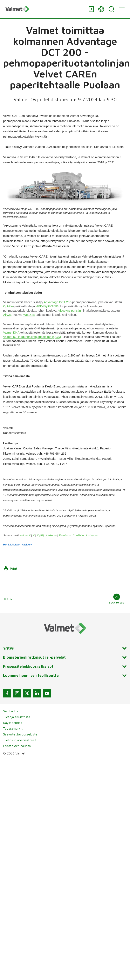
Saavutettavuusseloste (20, 734)
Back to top (117, 599)
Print (10, 569)
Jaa (8, 599)
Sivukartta (11, 711)
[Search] (111, 9)
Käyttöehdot (13, 723)
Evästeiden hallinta (17, 746)
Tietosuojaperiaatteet (20, 740)
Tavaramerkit (13, 728)
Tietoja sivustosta (17, 717)
